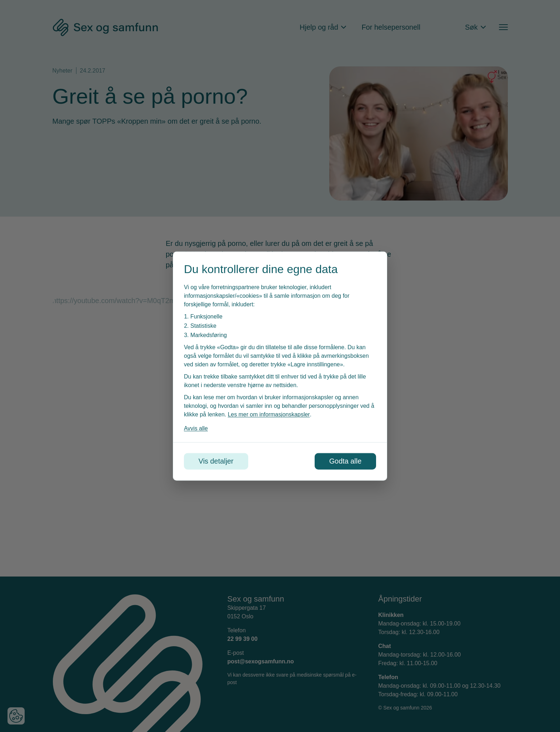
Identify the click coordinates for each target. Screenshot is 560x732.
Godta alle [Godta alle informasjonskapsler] (345, 461)
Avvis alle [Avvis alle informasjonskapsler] (196, 428)
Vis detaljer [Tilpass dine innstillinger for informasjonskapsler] (216, 461)
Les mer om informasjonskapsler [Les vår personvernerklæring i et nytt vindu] (269, 414)
